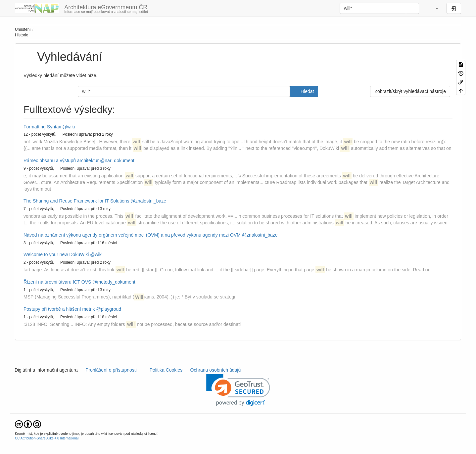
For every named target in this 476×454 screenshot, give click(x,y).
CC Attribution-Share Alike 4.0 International (47, 438)
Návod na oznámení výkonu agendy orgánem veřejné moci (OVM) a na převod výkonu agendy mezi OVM (132, 235)
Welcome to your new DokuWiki (56, 254)
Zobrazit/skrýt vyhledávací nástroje (410, 91)
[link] (238, 390)
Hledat (307, 91)
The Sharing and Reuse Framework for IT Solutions (76, 201)
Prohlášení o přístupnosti (110, 370)
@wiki (69, 127)
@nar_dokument (117, 160)
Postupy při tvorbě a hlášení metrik (59, 309)
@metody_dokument (114, 282)
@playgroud (109, 309)
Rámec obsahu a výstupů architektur (61, 160)
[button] (434, 8)
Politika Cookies (167, 370)
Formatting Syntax (42, 127)
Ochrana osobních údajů (215, 370)
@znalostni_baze (148, 201)
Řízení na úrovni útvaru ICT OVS (57, 282)
